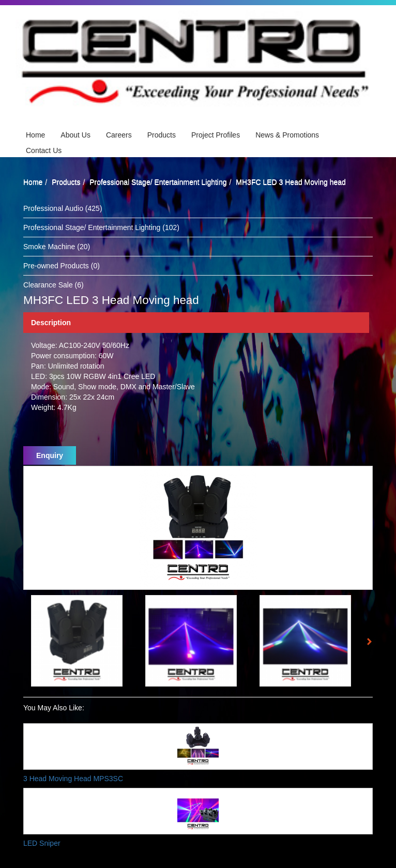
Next (372, 643)
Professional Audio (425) (63, 208)
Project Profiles (216, 135)
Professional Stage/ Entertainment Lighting (158, 182)
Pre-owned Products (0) (62, 266)
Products (162, 135)
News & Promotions (287, 135)
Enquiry (50, 455)
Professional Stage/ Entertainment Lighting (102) (101, 227)
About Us (75, 135)
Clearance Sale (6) (54, 285)
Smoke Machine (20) (57, 247)
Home (35, 135)
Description (51, 323)
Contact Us (44, 150)
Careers (119, 135)
